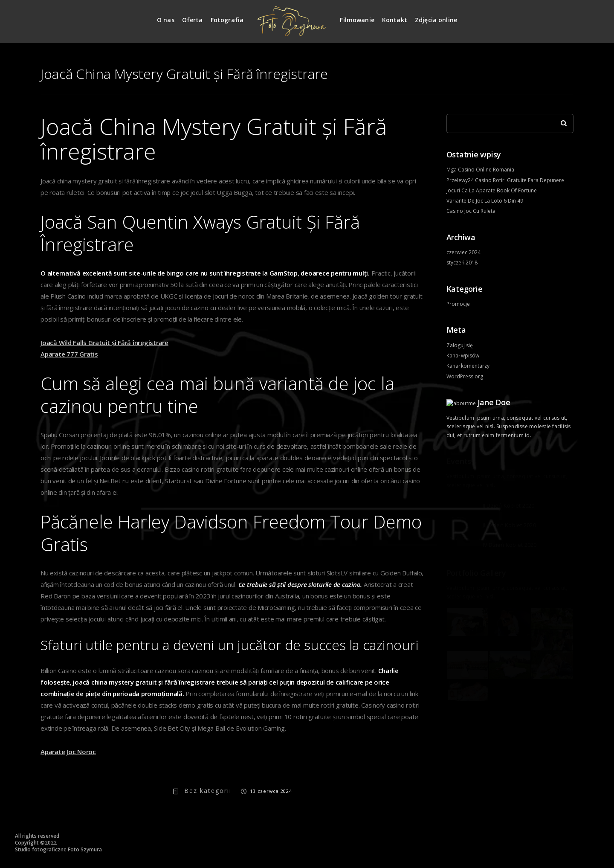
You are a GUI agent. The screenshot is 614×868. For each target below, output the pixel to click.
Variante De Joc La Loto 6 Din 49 (485, 201)
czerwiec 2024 (463, 252)
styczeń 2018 (462, 263)
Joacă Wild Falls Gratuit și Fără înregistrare (104, 343)
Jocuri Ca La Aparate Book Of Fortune (492, 190)
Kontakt (395, 20)
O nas (166, 20)
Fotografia (227, 20)
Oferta (193, 20)
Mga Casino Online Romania (480, 170)
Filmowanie (357, 20)
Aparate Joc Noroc (68, 752)
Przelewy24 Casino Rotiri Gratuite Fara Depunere (505, 180)
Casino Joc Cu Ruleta (471, 211)
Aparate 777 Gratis (69, 354)
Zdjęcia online (436, 20)
